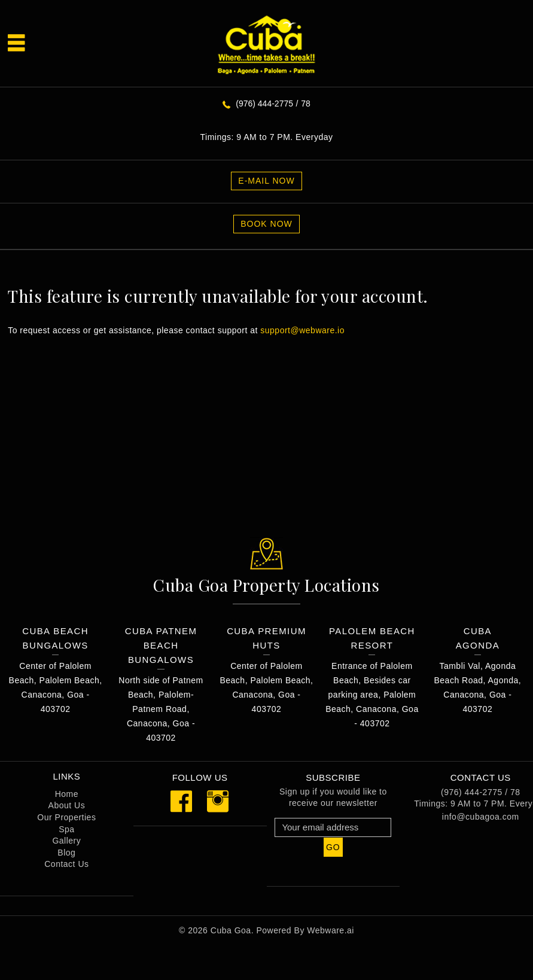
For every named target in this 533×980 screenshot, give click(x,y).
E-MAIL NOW (266, 181)
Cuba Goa (231, 930)
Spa (66, 829)
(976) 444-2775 (264, 104)
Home (67, 794)
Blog (66, 853)
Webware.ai (331, 930)
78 (306, 104)
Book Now (266, 224)
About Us (67, 805)
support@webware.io (302, 330)
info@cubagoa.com (481, 817)
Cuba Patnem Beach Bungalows (161, 645)
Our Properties (66, 817)
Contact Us (66, 864)
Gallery (66, 841)
